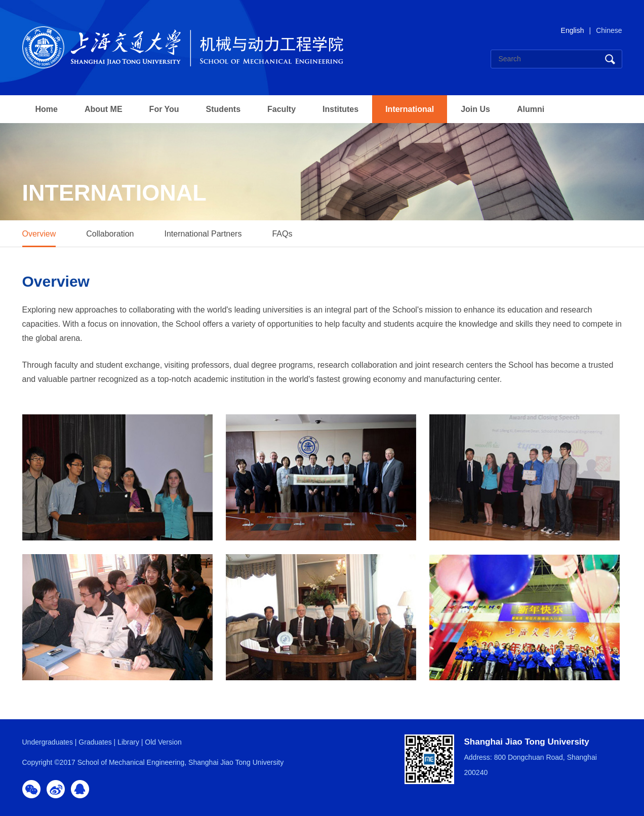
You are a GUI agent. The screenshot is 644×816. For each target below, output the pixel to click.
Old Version (163, 742)
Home (47, 109)
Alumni (531, 109)
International (410, 109)
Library (128, 742)
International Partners (203, 234)
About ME (104, 109)
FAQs (282, 234)
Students (223, 109)
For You (164, 109)
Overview (39, 234)
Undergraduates (48, 742)
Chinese (609, 30)
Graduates (95, 742)
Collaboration (110, 234)
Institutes (340, 109)
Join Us (475, 109)
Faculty (281, 109)
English (573, 30)
